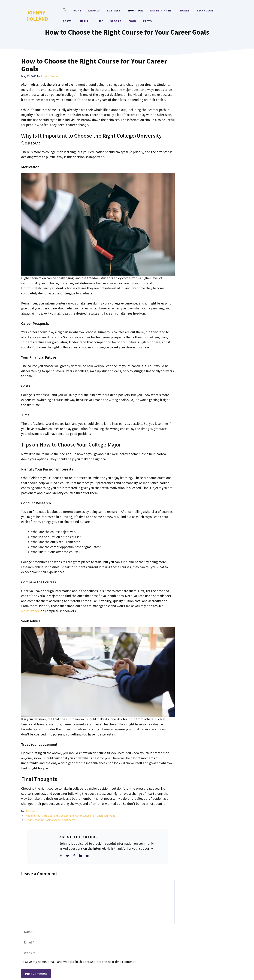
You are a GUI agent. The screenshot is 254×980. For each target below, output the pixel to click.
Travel (68, 21)
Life (100, 21)
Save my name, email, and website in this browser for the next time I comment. (82, 962)
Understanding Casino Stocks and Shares (51, 820)
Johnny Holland (37, 16)
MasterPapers (31, 611)
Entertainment (162, 10)
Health (85, 21)
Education (135, 10)
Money (185, 10)
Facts (148, 21)
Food (132, 21)
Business (114, 10)
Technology (206, 10)
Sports (116, 21)
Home (77, 10)
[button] (65, 11)
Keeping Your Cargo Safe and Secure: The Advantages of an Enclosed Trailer (71, 816)
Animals (94, 10)
